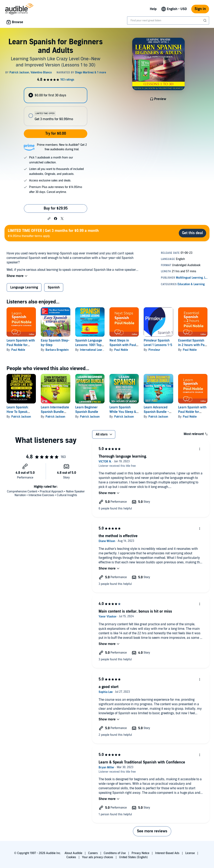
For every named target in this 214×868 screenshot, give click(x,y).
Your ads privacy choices (98, 857)
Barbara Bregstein (57, 350)
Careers (93, 853)
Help (153, 9)
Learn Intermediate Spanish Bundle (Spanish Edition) (55, 412)
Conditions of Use (115, 853)
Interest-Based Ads (167, 853)
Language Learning (24, 287)
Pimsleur (154, 350)
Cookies (71, 857)
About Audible (73, 853)
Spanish (54, 287)
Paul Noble (18, 350)
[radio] (56, 95)
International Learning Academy (100, 350)
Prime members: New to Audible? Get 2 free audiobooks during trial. (62, 147)
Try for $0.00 (56, 134)
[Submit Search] (205, 21)
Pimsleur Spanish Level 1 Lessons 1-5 (158, 343)
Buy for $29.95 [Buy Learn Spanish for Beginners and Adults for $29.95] (56, 208)
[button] (49, 218)
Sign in (200, 9)
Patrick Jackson (21, 417)
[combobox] (168, 21)
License (190, 853)
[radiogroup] (56, 107)
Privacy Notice (140, 853)
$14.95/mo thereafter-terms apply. (53, 233)
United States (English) (133, 857)
